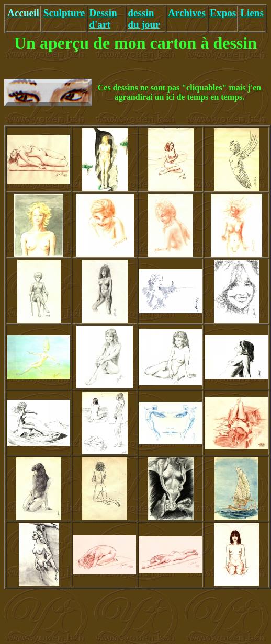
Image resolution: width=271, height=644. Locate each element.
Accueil (23, 13)
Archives (187, 13)
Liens (252, 13)
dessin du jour (144, 19)
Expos (223, 13)
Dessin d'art (103, 19)
